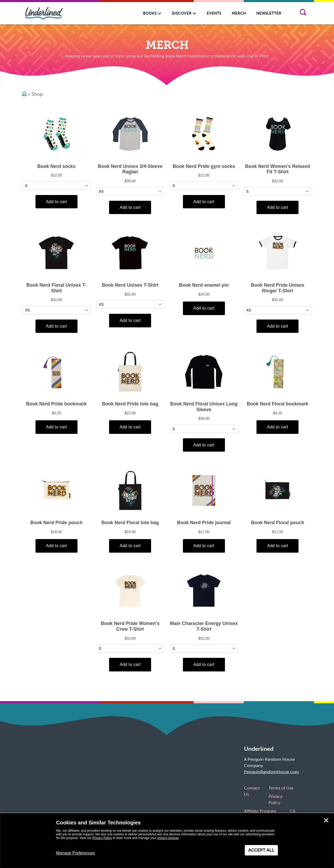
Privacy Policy (102, 838)
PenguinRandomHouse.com (272, 772)
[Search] (303, 13)
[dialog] (167, 841)
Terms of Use (281, 788)
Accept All (261, 850)
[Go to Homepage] (25, 94)
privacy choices (168, 838)
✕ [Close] (326, 820)
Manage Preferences (76, 853)
